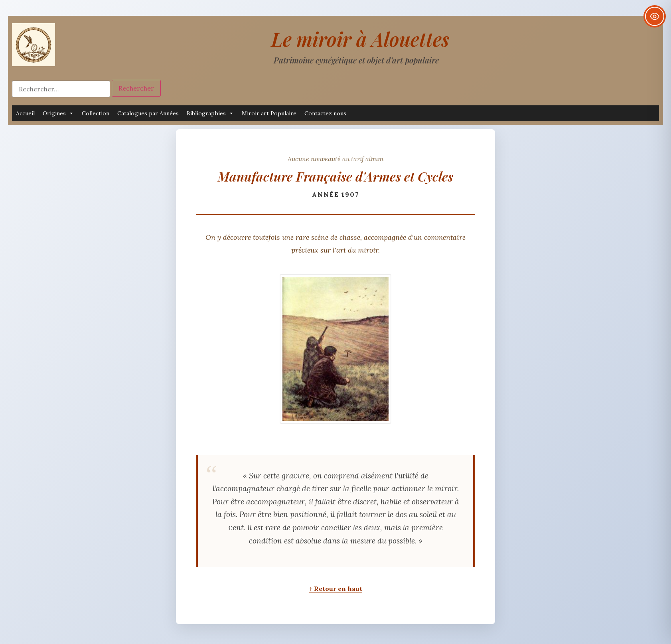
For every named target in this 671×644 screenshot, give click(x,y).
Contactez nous (325, 113)
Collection (96, 113)
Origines (58, 113)
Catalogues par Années (148, 113)
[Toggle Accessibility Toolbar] (655, 16)
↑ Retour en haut (336, 589)
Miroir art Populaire (269, 113)
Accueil (25, 113)
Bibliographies (210, 113)
